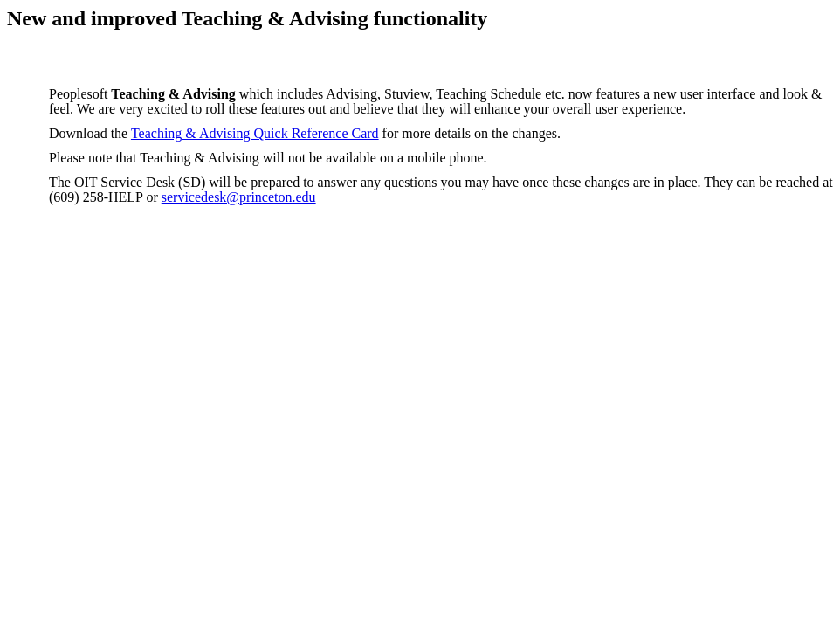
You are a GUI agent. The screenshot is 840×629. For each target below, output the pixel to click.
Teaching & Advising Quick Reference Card (255, 133)
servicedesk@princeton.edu (239, 197)
